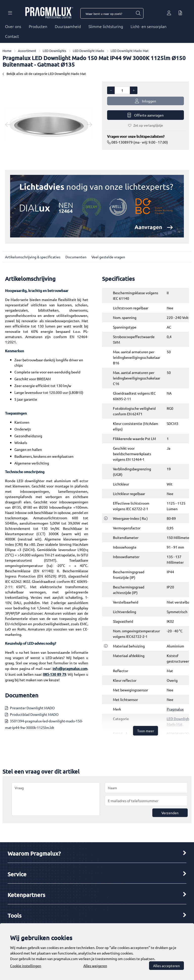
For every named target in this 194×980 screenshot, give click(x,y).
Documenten (76, 257)
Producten (38, 26)
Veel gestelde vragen (108, 257)
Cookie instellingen (26, 966)
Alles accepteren (166, 966)
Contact (12, 36)
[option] (48, 124)
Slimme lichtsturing (106, 26)
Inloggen (145, 101)
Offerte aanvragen (146, 115)
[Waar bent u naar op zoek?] (138, 13)
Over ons (13, 26)
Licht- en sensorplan (149, 26)
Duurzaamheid (68, 26)
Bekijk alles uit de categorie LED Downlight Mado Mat (44, 74)
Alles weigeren (95, 966)
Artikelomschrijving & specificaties (33, 257)
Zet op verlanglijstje (145, 125)
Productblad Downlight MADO (34, 714)
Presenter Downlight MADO (32, 708)
